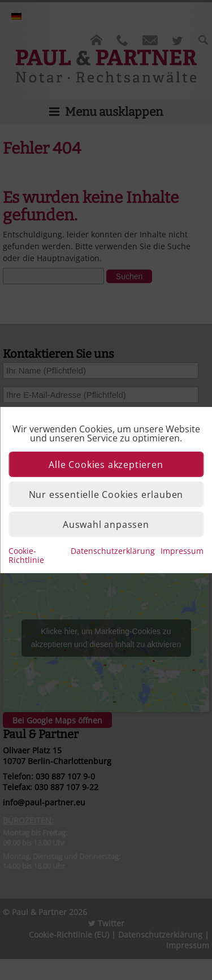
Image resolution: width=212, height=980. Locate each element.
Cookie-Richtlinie (26, 555)
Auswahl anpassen (106, 524)
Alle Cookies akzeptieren (106, 465)
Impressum (182, 551)
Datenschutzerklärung (113, 551)
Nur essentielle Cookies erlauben (106, 495)
